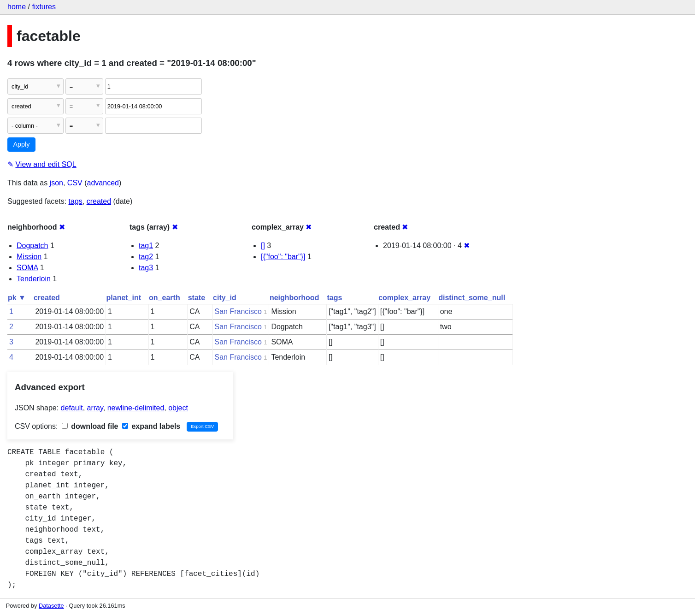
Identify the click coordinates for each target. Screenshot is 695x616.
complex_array (404, 298)
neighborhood (294, 298)
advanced (103, 183)
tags (76, 201)
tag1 (146, 246)
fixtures (44, 7)
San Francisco (238, 311)
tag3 (146, 268)
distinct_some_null (472, 298)
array (95, 408)
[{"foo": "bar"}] (283, 257)
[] (263, 246)
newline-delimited (136, 408)
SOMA (27, 268)
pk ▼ (17, 298)
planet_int (124, 298)
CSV (75, 183)
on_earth (165, 298)
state (197, 298)
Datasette (51, 606)
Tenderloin (34, 279)
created (99, 201)
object (178, 408)
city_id (225, 298)
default (72, 408)
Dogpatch (32, 246)
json (56, 183)
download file (90, 426)
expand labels (151, 426)
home (17, 7)
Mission (29, 257)
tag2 (146, 257)
